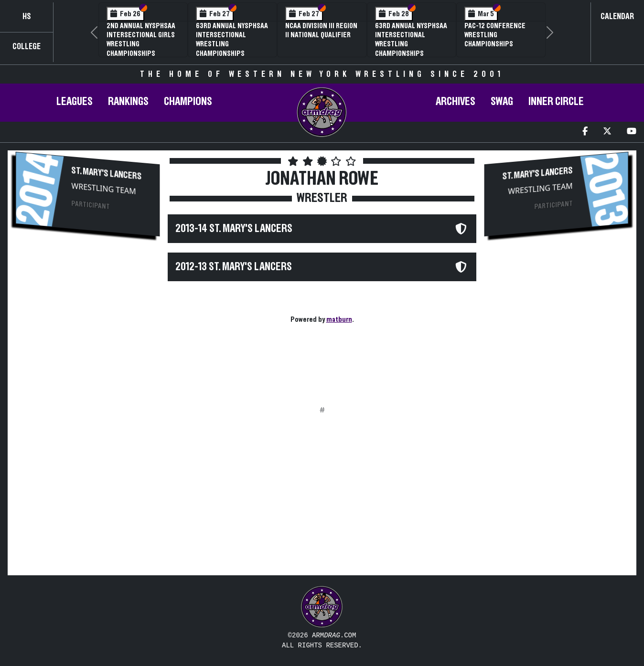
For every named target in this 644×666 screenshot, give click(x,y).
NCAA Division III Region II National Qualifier (321, 30)
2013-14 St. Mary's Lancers (234, 229)
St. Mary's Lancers (106, 174)
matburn (339, 319)
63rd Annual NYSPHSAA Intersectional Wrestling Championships (232, 40)
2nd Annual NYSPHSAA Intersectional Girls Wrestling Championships (141, 40)
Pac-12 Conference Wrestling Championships (495, 35)
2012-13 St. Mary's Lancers (234, 267)
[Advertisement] (88, 320)
